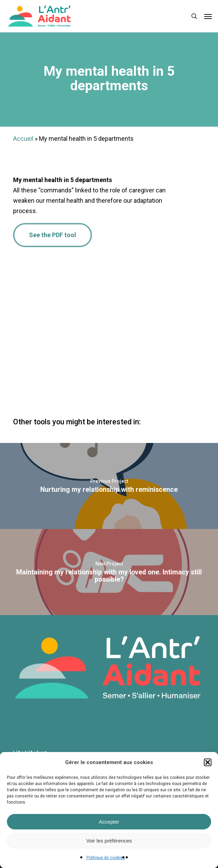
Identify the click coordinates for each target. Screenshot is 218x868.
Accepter (109, 822)
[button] (208, 762)
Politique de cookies (106, 858)
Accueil (23, 139)
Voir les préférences (109, 841)
